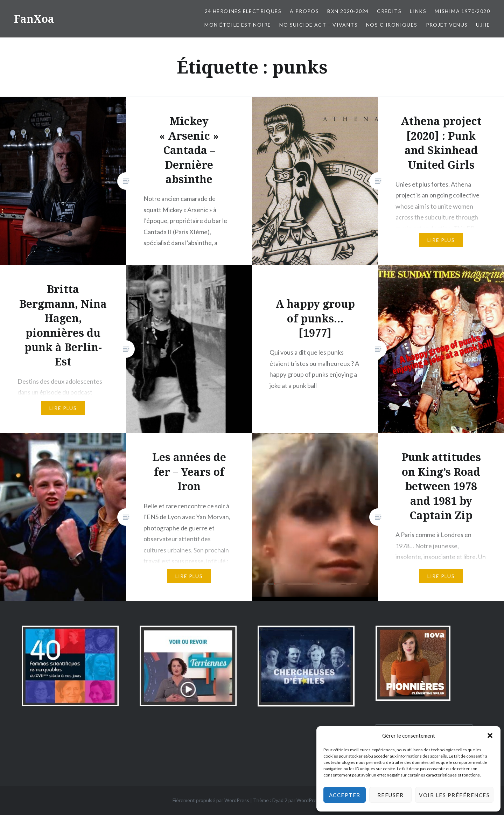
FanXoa (34, 19)
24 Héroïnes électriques (243, 11)
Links (418, 11)
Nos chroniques (392, 25)
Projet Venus (447, 25)
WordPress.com (314, 800)
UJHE (483, 25)
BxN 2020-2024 (348, 11)
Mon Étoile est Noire (238, 25)
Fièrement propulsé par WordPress (211, 800)
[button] (490, 736)
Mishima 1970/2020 (462, 11)
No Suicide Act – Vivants (318, 25)
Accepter (345, 795)
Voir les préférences (454, 795)
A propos (304, 11)
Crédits (389, 11)
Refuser (391, 795)
